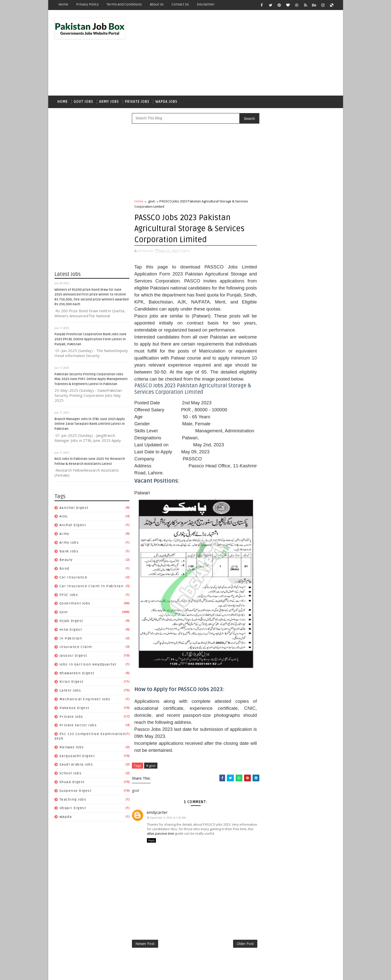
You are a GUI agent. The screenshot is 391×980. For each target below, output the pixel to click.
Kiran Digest (72, 682)
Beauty (66, 560)
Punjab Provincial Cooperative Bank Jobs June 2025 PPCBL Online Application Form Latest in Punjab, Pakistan (90, 339)
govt (64, 612)
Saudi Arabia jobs (76, 765)
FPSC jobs (69, 595)
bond (64, 569)
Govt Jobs (83, 102)
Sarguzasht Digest (77, 756)
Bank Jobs (69, 551)
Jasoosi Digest (73, 656)
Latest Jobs (70, 690)
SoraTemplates (86, 972)
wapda (66, 817)
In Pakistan (71, 638)
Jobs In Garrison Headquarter (88, 664)
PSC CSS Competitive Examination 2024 (298, 656)
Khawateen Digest (77, 673)
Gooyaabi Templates (143, 972)
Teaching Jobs (73, 799)
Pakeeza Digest (74, 708)
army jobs (69, 543)
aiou (64, 516)
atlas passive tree (161, 833)
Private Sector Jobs (78, 725)
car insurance (73, 577)
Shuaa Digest (72, 782)
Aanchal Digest (74, 508)
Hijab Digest (71, 621)
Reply (151, 840)
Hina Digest (71, 630)
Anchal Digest (73, 525)
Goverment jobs (75, 603)
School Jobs (71, 773)
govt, (187, 251)
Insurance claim (76, 647)
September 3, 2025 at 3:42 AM (168, 818)
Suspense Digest (76, 791)
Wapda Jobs (166, 102)
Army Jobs (109, 102)
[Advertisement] (246, 53)
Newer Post (145, 944)
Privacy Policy (87, 4)
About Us (157, 4)
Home (63, 4)
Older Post (245, 944)
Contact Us (180, 4)
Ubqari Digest (73, 808)
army (64, 534)
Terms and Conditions (124, 4)
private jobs (71, 717)
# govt (151, 766)
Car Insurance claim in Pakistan (92, 586)
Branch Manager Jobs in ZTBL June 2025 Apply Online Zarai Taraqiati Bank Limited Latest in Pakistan (90, 424)
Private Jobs (137, 102)
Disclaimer (206, 4)
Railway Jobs (72, 747)
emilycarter (157, 812)
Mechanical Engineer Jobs (85, 699)
